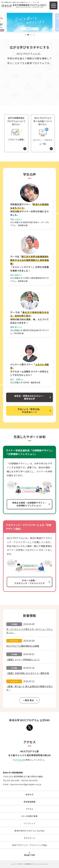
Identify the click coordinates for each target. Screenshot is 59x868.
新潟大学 (29, 794)
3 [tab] (31, 35)
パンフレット (29, 823)
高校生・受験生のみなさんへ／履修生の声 (29, 397)
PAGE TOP (29, 855)
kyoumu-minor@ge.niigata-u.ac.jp (26, 784)
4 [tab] (34, 35)
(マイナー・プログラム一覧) (43, 131)
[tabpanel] (30, 22)
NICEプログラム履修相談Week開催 (23, 646)
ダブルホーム (30, 838)
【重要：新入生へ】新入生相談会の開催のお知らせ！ (30, 688)
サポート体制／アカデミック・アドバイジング (29, 582)
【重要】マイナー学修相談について (23, 660)
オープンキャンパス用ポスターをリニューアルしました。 (30, 631)
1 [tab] (25, 35)
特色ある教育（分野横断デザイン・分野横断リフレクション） (30, 504)
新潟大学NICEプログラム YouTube (29, 831)
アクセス (19, 760)
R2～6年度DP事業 (29, 816)
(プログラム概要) (16, 129)
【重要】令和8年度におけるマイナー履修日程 (28, 673)
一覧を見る (28, 700)
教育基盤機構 (30, 802)
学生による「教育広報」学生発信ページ (29, 411)
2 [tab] (28, 35)
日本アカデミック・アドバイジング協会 (29, 845)
